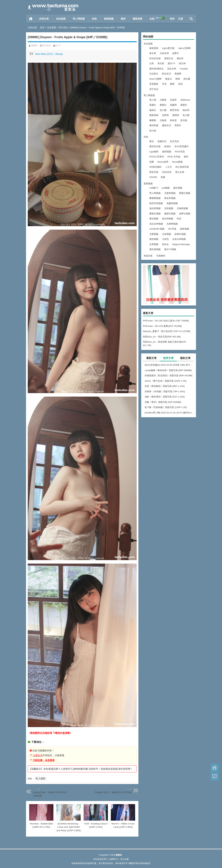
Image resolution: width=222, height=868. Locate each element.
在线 (157, 18)
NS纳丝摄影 (155, 167)
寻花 (164, 84)
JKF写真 (172, 229)
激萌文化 (169, 58)
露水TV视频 (170, 249)
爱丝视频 (154, 219)
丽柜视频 (167, 152)
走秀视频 (154, 244)
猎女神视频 (168, 219)
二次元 (168, 167)
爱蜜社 (184, 105)
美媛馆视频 (172, 203)
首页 (31, 19)
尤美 (152, 63)
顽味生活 (166, 125)
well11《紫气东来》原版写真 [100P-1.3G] (166, 381)
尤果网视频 (172, 224)
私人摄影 (41, 778)
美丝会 (165, 244)
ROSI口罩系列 (157, 157)
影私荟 (173, 120)
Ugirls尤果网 (184, 48)
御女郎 (186, 110)
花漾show (185, 100)
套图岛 (34, 45)
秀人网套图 (79, 19)
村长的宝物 (155, 58)
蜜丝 (186, 157)
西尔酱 (187, 79)
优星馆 (165, 115)
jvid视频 (166, 188)
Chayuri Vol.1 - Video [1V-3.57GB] (113, 792)
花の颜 (163, 110)
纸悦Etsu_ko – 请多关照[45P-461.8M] (162, 337)
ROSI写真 (180, 152)
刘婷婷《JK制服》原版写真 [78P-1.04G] (165, 391)
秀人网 (153, 100)
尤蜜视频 (154, 234)
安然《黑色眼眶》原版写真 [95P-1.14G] (165, 386)
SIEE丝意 (167, 172)
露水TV (171, 63)
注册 (181, 19)
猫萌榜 (176, 115)
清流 (180, 84)
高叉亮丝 (174, 141)
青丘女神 (180, 172)
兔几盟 (186, 115)
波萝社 (176, 53)
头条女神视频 (179, 239)
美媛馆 (173, 105)
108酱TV (154, 188)
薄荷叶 (178, 125)
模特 (123, 19)
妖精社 (168, 146)
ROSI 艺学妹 (174, 157)
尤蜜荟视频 (170, 193)
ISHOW (153, 177)
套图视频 (109, 19)
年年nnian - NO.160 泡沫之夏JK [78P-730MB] (166, 321)
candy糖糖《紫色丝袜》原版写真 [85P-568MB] (168, 370)
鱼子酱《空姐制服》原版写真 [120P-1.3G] (166, 407)
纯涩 (179, 219)
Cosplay (184, 69)
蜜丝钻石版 (155, 146)
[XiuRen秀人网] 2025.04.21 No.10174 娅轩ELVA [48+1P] (169, 413)
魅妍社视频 (170, 214)
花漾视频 (169, 208)
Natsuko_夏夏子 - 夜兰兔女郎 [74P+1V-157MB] (167, 331)
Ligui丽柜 (154, 152)
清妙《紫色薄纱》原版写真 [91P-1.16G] (165, 397)
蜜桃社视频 (155, 214)
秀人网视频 (155, 193)
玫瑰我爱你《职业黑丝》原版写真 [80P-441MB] (168, 376)
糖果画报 (154, 115)
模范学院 (174, 110)
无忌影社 (154, 74)
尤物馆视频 (182, 208)
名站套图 (61, 19)
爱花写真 (154, 172)
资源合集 (148, 256)
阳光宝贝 (166, 74)
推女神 (153, 53)
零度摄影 (154, 84)
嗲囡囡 (153, 120)
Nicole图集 (177, 162)
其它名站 (63, 28)
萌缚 (178, 79)
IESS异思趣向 (182, 146)
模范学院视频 (156, 203)
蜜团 (172, 84)
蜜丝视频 (178, 188)
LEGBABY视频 (157, 229)
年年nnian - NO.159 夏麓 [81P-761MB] (162, 326)
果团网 (178, 74)
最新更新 (138, 19)
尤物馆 (163, 120)
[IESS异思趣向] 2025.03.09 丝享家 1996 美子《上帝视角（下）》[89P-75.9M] (169, 365)
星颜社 (153, 105)
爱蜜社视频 (185, 193)
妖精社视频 (180, 234)
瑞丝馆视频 (155, 208)
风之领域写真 (182, 167)
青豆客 (161, 63)
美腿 (163, 177)
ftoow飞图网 (155, 79)
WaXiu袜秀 (163, 162)
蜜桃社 (163, 105)
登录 (172, 19)
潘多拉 (168, 79)
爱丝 (152, 141)
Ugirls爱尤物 (168, 48)
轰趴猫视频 (155, 249)
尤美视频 (166, 234)
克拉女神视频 (156, 224)
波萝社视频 (185, 214)
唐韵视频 (154, 239)
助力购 (153, 131)
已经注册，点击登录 (44, 760)
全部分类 (44, 19)
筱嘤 (152, 162)
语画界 (173, 100)
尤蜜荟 (163, 100)
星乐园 (184, 120)
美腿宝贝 (162, 141)
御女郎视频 (170, 198)
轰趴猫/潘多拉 (156, 69)
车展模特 (161, 256)
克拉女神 (172, 69)
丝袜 (94, 19)
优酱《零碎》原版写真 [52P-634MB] (163, 402)
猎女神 (182, 63)
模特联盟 (154, 125)
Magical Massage (181, 244)
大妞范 (165, 239)
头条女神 (164, 53)
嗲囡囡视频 (155, 198)
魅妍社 (153, 110)
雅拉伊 (180, 58)
